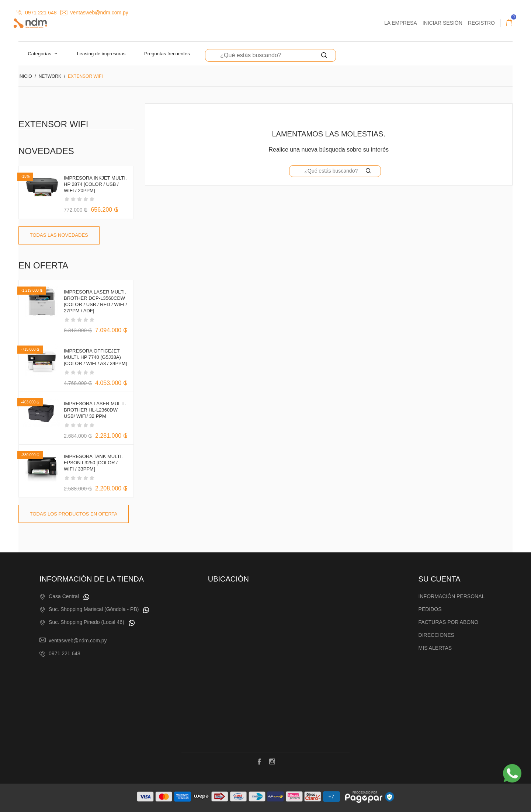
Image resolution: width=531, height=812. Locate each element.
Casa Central (64, 596)
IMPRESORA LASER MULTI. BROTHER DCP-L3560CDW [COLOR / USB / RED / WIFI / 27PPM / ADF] (95, 301)
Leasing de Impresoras (101, 54)
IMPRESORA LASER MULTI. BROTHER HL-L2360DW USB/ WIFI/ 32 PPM (95, 410)
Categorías (40, 54)
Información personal (452, 596)
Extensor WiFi (53, 124)
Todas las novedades (59, 235)
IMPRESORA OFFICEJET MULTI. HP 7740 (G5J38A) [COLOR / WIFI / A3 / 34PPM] (95, 357)
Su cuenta (440, 579)
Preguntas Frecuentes (167, 54)
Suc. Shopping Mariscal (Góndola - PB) (94, 609)
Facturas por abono (449, 622)
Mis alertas (435, 648)
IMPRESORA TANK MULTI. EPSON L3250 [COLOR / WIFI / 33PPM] (93, 463)
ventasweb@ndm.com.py (94, 13)
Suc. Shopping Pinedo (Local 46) (86, 622)
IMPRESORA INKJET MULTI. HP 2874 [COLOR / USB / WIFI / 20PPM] (95, 184)
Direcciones (436, 635)
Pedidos (430, 609)
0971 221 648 (37, 13)
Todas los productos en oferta (74, 514)
